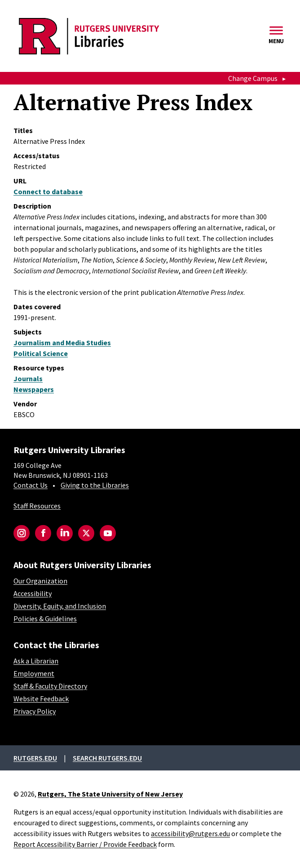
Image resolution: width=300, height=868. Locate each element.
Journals (28, 378)
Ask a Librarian (36, 661)
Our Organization (40, 581)
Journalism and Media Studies (62, 343)
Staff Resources (37, 506)
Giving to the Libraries (95, 485)
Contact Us (31, 485)
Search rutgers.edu (107, 758)
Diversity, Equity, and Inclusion (60, 606)
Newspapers (34, 389)
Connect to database (48, 191)
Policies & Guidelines (45, 619)
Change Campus (253, 78)
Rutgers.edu (35, 758)
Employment (34, 673)
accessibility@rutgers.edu (190, 833)
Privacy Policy (35, 711)
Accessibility (33, 593)
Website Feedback (41, 699)
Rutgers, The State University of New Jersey (110, 794)
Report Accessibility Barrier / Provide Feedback (85, 844)
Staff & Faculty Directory (50, 686)
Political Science (41, 353)
